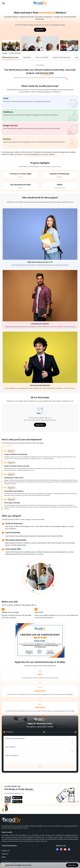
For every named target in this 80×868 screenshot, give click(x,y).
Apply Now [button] (40, 30)
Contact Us (6, 851)
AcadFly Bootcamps (15, 53)
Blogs (4, 857)
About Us (5, 854)
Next (40, 767)
